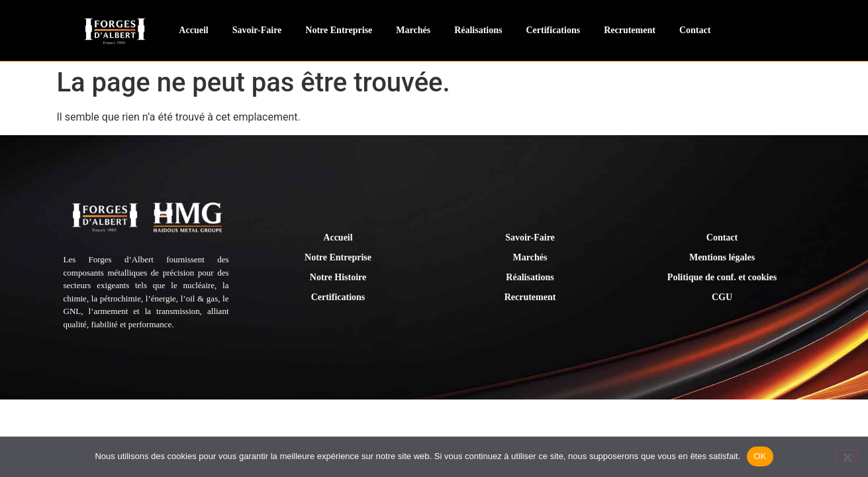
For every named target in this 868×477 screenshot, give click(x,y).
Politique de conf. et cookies (722, 277)
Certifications (553, 30)
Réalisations (478, 30)
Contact (695, 30)
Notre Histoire (338, 277)
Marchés (413, 30)
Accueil (193, 30)
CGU (722, 297)
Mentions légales (722, 257)
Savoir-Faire (257, 30)
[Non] (847, 456)
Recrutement (630, 30)
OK (760, 456)
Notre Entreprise (339, 30)
